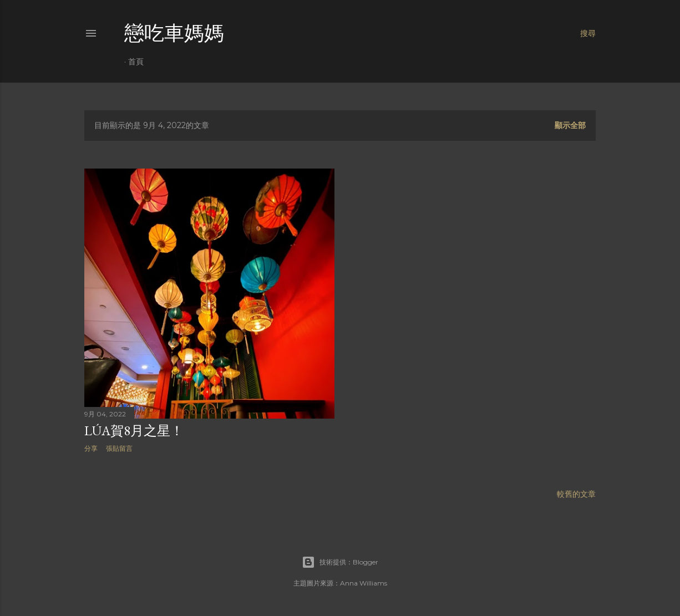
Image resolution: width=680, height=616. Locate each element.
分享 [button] (91, 448)
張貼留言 (119, 448)
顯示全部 (570, 125)
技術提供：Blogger (340, 562)
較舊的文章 (576, 494)
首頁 (136, 62)
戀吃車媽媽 (174, 33)
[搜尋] (588, 33)
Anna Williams (364, 583)
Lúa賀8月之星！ (134, 431)
